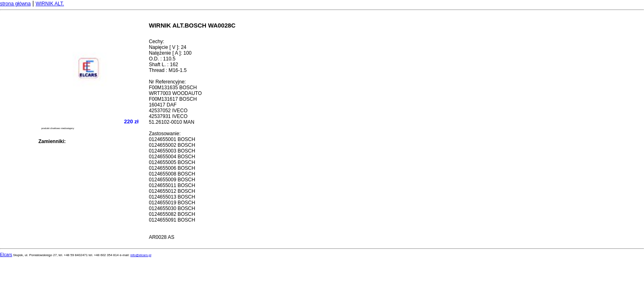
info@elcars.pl (141, 255)
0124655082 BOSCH (172, 214)
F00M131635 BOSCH (173, 88)
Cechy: (156, 42)
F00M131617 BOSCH (173, 99)
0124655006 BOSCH (172, 168)
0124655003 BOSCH (172, 151)
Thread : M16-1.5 (168, 70)
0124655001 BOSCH (172, 139)
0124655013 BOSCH (172, 197)
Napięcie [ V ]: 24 (167, 47)
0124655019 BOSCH (172, 203)
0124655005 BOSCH (172, 162)
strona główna (15, 4)
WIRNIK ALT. (50, 4)
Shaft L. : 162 (163, 65)
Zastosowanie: (164, 134)
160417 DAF (162, 105)
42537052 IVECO (168, 111)
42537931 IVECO (168, 116)
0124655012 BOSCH (172, 191)
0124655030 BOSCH (172, 208)
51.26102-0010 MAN (171, 122)
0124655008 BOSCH (172, 174)
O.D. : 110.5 (162, 59)
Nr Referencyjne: (167, 82)
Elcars (6, 254)
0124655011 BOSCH (172, 185)
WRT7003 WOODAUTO (175, 93)
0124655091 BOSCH (172, 220)
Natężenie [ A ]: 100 (170, 53)
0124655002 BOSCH (172, 145)
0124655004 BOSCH (172, 157)
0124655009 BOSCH (172, 180)
